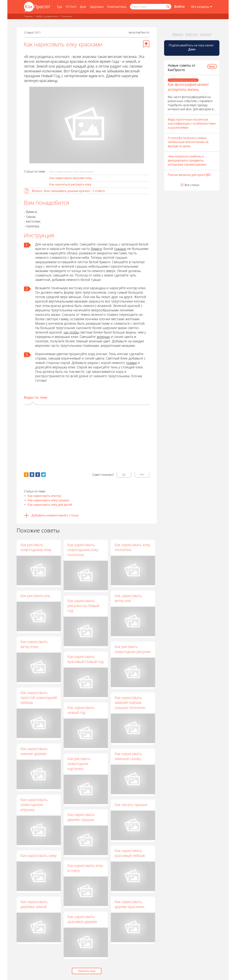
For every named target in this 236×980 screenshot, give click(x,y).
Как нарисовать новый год (81, 710)
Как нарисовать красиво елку (71, 178)
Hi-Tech (71, 7)
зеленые (103, 337)
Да (124, 474)
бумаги (96, 249)
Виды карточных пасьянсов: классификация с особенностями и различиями (192, 123)
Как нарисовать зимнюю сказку (128, 756)
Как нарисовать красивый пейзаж (130, 853)
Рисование (67, 16)
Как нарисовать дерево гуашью (81, 817)
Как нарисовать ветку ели (128, 598)
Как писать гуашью (131, 805)
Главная (28, 16)
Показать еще (87, 971)
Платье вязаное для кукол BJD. (190, 175)
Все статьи (192, 185)
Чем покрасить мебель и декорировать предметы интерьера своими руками (187, 160)
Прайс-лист (192, 34)
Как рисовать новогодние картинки (79, 764)
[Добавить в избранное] (146, 44)
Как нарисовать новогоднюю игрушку (34, 805)
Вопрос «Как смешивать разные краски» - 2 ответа (68, 191)
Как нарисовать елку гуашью (48, 500)
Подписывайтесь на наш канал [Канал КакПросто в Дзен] (191, 47)
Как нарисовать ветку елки (34, 644)
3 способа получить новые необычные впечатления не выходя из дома (188, 142)
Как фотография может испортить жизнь (188, 87)
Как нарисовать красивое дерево (83, 919)
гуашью (120, 249)
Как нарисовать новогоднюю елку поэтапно (83, 550)
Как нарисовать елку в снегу (85, 868)
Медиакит (178, 34)
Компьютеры (117, 7)
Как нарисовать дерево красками (130, 904)
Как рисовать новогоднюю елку (36, 547)
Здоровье (97, 7)
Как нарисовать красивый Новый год (86, 659)
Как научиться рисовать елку (70, 184)
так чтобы (71, 332)
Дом (83, 7)
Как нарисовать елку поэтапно (133, 547)
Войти (179, 6)
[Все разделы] (202, 7)
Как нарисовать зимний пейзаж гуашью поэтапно (130, 703)
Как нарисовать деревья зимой (34, 904)
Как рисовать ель (35, 596)
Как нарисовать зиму (39, 856)
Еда (60, 7)
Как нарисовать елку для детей (50, 505)
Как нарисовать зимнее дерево (34, 751)
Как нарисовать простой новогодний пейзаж (39, 698)
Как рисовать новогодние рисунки (133, 649)
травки (131, 363)
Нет (142, 474)
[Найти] (168, 7)
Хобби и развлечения (47, 16)
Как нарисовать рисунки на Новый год (84, 606)
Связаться (205, 34)
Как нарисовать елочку (44, 496)
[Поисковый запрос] (151, 7)
